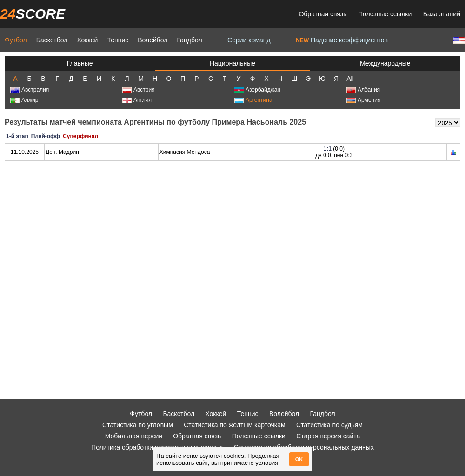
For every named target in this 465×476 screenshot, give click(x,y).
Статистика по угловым (138, 425)
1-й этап (17, 136)
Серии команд (249, 40)
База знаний (442, 14)
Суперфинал (80, 136)
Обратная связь (322, 14)
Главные (80, 63)
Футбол (16, 40)
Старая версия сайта (328, 436)
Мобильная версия (134, 436)
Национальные (232, 63)
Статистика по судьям (329, 425)
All (350, 79)
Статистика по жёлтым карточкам (235, 425)
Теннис (118, 40)
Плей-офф (46, 136)
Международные (385, 63)
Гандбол (189, 40)
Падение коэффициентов (342, 40)
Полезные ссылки (385, 14)
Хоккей (87, 40)
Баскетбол (52, 40)
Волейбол (153, 40)
